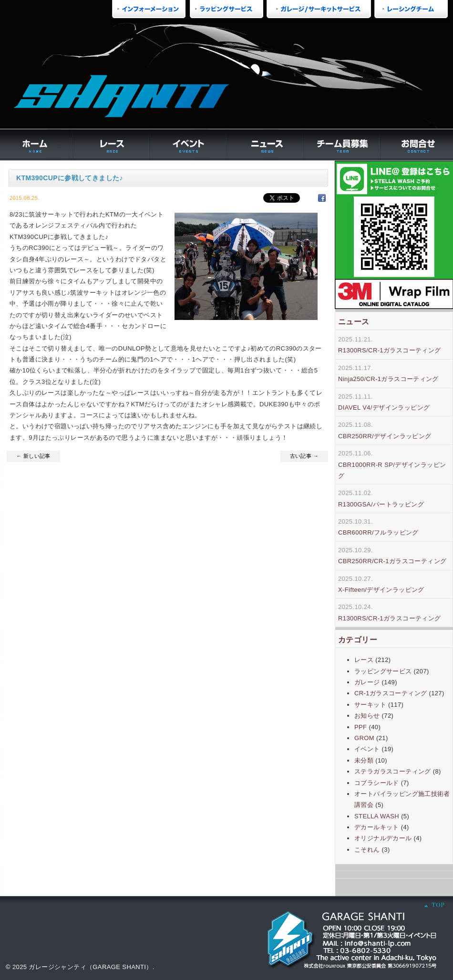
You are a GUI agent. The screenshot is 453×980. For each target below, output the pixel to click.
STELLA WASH (377, 816)
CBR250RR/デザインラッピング (385, 436)
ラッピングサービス (383, 671)
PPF (360, 727)
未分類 (364, 760)
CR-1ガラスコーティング (391, 693)
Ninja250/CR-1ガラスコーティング (388, 379)
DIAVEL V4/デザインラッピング (384, 407)
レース (364, 660)
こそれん (367, 850)
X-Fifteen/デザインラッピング (381, 590)
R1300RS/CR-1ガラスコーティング (390, 350)
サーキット (370, 705)
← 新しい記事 (33, 456)
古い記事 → (304, 456)
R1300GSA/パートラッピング (381, 504)
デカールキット (377, 827)
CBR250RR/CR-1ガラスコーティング (392, 561)
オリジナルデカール (383, 838)
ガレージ (367, 682)
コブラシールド (377, 783)
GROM (364, 738)
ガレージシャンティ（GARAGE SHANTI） (90, 967)
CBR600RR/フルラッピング (378, 532)
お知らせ (367, 716)
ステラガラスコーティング (393, 771)
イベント (367, 749)
